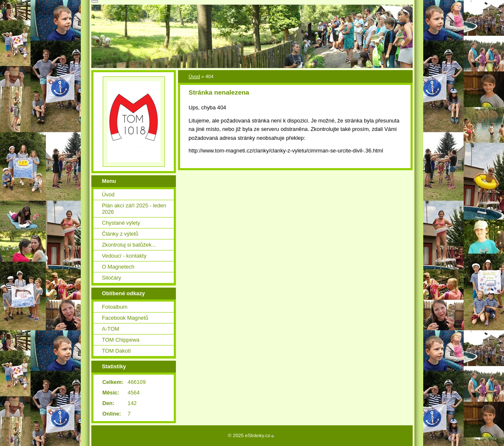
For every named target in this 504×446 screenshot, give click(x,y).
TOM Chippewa (121, 340)
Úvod (194, 76)
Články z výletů (120, 234)
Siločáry (112, 278)
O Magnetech (118, 267)
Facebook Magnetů (125, 318)
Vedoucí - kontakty (124, 256)
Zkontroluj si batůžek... (129, 245)
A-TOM (111, 329)
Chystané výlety (121, 223)
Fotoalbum (115, 307)
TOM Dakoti (116, 351)
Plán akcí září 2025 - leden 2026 (134, 209)
